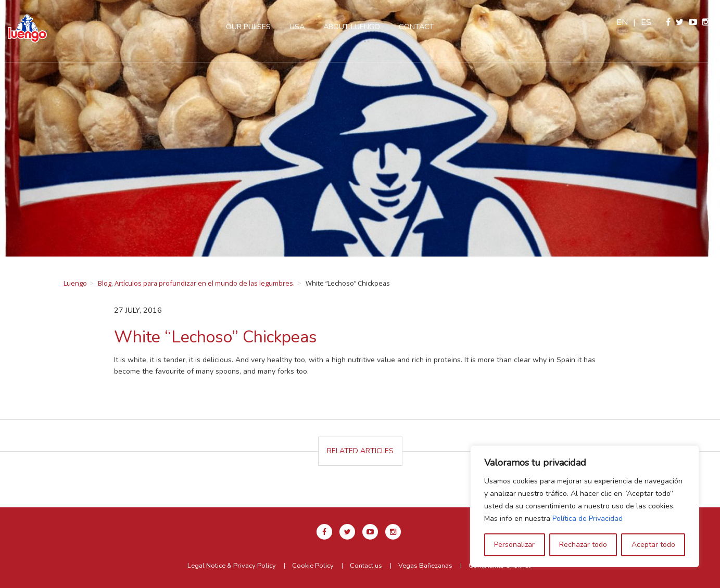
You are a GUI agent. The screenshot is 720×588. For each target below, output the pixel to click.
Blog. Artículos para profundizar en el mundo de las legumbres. (196, 283)
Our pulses (248, 27)
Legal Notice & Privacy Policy (232, 566)
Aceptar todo (653, 545)
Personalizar (514, 545)
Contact (416, 27)
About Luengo (352, 27)
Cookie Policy (313, 566)
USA (297, 27)
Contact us (366, 566)
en (622, 22)
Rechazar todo (583, 545)
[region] (585, 506)
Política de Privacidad (588, 519)
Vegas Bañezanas (425, 566)
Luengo (75, 283)
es (646, 22)
